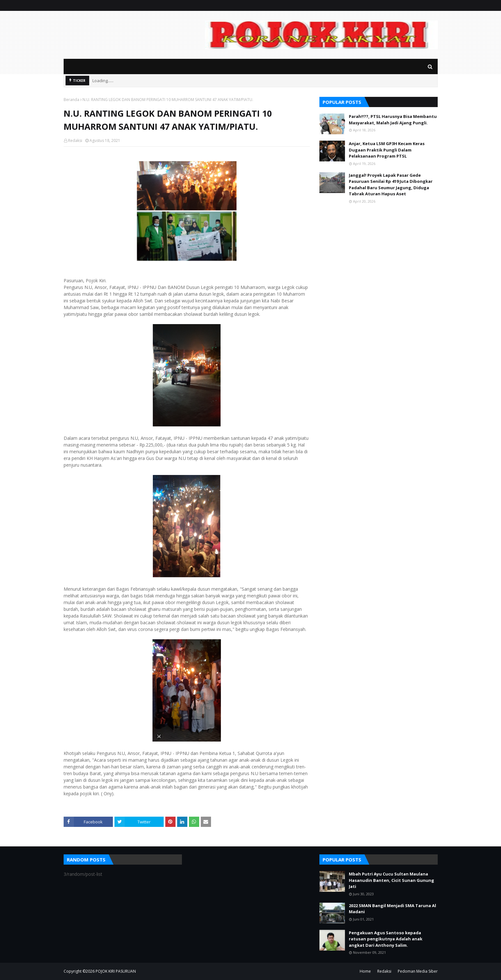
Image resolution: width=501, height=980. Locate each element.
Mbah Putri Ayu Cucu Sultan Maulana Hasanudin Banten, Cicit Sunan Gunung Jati (391, 880)
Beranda (71, 100)
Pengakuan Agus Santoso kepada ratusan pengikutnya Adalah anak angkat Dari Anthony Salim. (386, 939)
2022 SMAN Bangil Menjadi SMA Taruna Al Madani (392, 909)
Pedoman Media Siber (418, 971)
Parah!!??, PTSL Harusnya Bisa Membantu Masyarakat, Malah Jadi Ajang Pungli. (393, 120)
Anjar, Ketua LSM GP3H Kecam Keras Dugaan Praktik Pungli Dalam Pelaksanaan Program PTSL (387, 150)
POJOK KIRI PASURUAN (116, 971)
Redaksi (75, 140)
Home (365, 971)
